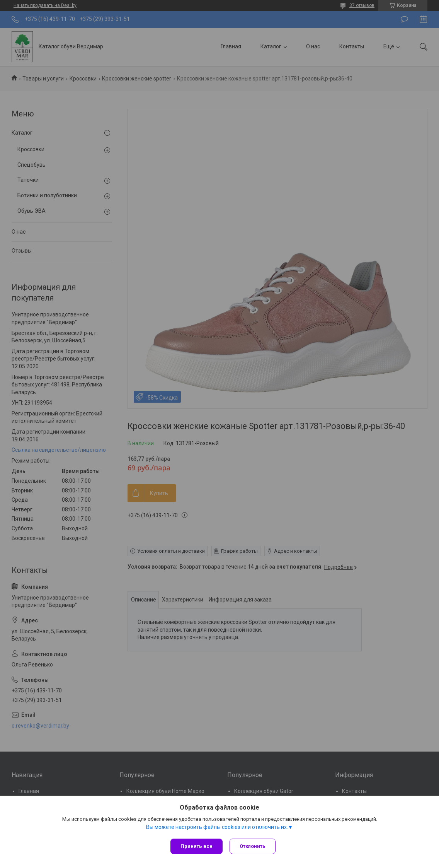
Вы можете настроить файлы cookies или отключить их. (217, 828)
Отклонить (253, 846)
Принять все (197, 846)
